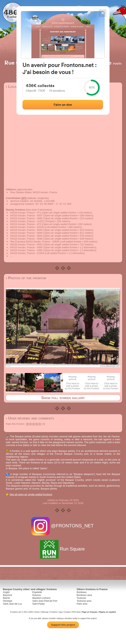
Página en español (107, 612)
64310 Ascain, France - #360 (26, 250)
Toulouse (81, 598)
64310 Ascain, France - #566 (26, 239)
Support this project (63, 625)
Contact (67, 612)
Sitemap (45, 612)
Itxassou (37, 595)
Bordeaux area (84, 595)
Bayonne (7, 595)
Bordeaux (82, 592)
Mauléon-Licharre (41, 598)
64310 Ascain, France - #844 (26, 236)
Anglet (6, 592)
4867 (13, 12)
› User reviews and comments (30, 418)
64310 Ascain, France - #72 (26, 224)
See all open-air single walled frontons (31, 494)
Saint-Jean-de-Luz (12, 604)
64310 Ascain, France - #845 (26, 230)
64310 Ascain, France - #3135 (27, 227)
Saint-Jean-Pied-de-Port (45, 601)
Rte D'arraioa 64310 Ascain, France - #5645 (35, 242)
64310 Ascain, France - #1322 (27, 221)
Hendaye (8, 601)
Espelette (37, 592)
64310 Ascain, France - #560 (26, 247)
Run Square (63, 549)
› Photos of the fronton (26, 278)
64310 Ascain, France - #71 (26, 213)
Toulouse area (84, 601)
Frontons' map (56, 612)
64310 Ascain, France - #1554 (27, 253)
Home (37, 612)
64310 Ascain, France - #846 (26, 233)
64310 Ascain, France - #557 (26, 215)
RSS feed (76, 612)
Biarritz (6, 598)
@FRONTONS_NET (63, 526)
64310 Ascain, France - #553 (26, 244)
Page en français (89, 612)
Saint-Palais (39, 604)
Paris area (82, 604)
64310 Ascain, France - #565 (26, 218)
